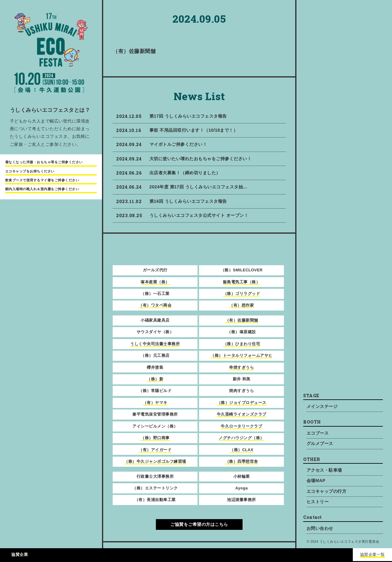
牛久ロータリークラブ (241, 426)
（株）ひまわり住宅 (242, 344)
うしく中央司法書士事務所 (155, 344)
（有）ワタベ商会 (155, 305)
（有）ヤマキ (155, 403)
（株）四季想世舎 (242, 462)
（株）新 (155, 379)
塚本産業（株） (155, 282)
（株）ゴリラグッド (242, 294)
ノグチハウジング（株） (241, 438)
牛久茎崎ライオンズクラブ (242, 414)
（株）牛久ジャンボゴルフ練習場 (155, 462)
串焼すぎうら (241, 368)
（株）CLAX (241, 450)
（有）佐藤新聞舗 (242, 320)
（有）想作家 (241, 305)
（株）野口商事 (155, 438)
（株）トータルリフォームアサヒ (241, 356)
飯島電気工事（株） (242, 282)
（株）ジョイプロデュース (242, 403)
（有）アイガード (155, 450)
